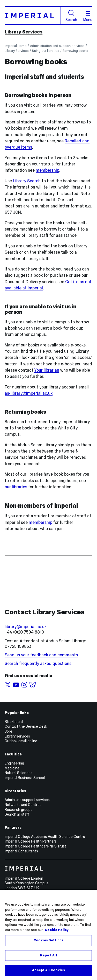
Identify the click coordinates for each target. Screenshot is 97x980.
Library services (17, 736)
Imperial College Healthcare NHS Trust (35, 846)
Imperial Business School (25, 778)
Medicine (12, 768)
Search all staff (17, 814)
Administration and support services (57, 46)
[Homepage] (33, 15)
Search (71, 16)
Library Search (27, 181)
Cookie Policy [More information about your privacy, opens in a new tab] (57, 930)
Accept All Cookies (48, 970)
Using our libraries (46, 51)
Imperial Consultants (21, 851)
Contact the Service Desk (26, 726)
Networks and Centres (23, 805)
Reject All (48, 955)
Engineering (14, 763)
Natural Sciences (18, 773)
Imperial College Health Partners (31, 841)
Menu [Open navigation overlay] (88, 16)
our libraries (16, 487)
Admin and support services (27, 800)
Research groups (18, 810)
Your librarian (47, 370)
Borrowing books (75, 51)
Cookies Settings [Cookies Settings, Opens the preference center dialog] (48, 940)
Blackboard (14, 722)
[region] (48, 935)
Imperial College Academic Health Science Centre (45, 837)
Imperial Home (16, 46)
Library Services (24, 32)
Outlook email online (21, 741)
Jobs (9, 731)
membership (47, 170)
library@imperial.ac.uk (26, 627)
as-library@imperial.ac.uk (29, 393)
